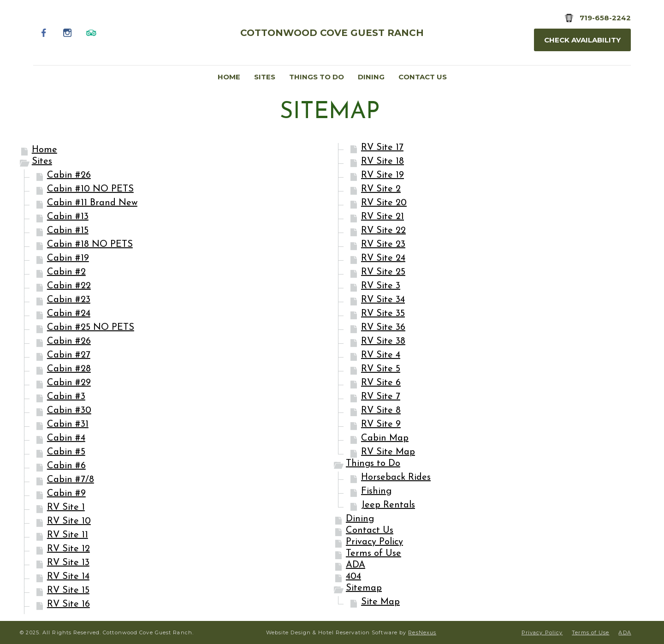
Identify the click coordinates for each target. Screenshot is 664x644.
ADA (356, 566)
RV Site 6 (381, 383)
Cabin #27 (69, 356)
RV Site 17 (382, 148)
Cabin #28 (69, 370)
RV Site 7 (381, 397)
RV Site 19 (382, 176)
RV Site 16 (68, 605)
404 (353, 577)
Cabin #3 (66, 397)
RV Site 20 (384, 203)
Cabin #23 (69, 300)
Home (44, 150)
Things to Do (373, 464)
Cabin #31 (68, 425)
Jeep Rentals (388, 506)
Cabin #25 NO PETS (91, 328)
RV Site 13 (68, 563)
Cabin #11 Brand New (92, 203)
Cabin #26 (69, 176)
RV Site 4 (381, 356)
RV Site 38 (383, 342)
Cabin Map (385, 439)
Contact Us (370, 531)
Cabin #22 (69, 286)
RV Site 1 (66, 508)
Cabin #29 (69, 383)
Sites (42, 162)
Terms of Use (373, 554)
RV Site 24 (383, 259)
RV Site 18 (382, 162)
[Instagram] (68, 33)
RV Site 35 (383, 314)
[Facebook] (44, 33)
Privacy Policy (374, 543)
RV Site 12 (68, 549)
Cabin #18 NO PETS (90, 245)
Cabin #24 (69, 314)
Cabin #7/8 (71, 480)
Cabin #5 (66, 453)
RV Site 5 (381, 370)
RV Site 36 (383, 328)
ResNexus (422, 632)
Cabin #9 (66, 494)
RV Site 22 (383, 231)
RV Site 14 (68, 577)
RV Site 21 (382, 217)
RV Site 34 (383, 300)
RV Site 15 (68, 591)
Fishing (376, 492)
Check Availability (582, 40)
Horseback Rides (396, 478)
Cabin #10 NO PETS (90, 190)
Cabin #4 (66, 439)
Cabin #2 (66, 273)
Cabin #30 (69, 411)
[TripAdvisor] (91, 33)
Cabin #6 (66, 466)
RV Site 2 (381, 190)
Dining (360, 519)
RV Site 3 (381, 286)
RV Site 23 (383, 245)
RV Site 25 (383, 273)
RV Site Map (388, 453)
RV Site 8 (381, 411)
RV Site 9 (381, 425)
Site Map (380, 602)
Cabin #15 (68, 231)
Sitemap (364, 589)
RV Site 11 (68, 536)
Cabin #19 (68, 259)
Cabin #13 (68, 217)
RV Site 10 (69, 522)
